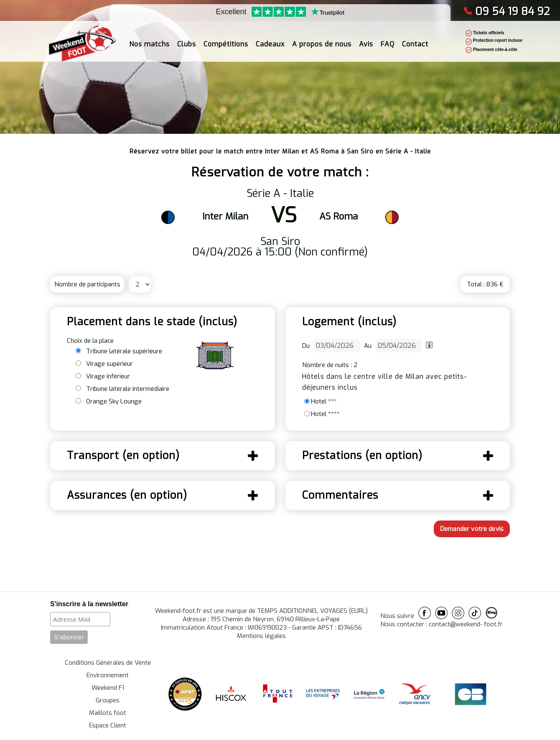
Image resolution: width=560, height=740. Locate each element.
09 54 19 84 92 (507, 11)
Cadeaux (270, 40)
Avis (366, 40)
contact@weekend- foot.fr (466, 624)
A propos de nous (322, 40)
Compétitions (226, 40)
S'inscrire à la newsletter (89, 604)
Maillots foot (108, 713)
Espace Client (108, 725)
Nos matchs (149, 40)
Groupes (108, 700)
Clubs (187, 40)
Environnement (108, 675)
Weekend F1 (108, 688)
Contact (415, 40)
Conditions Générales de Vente (108, 663)
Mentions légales (261, 636)
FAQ (388, 40)
